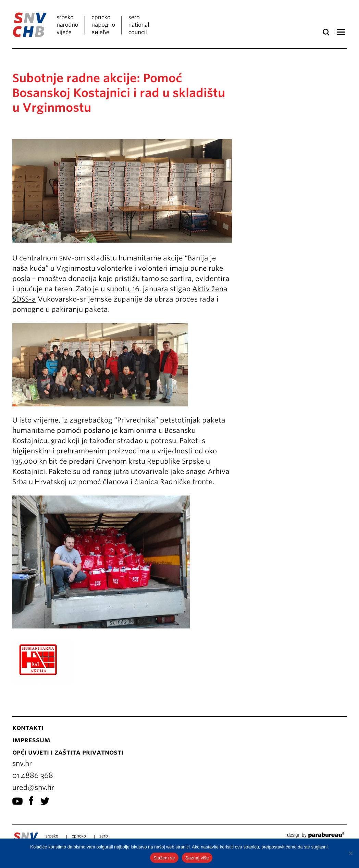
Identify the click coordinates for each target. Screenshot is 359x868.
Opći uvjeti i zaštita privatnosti (68, 752)
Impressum (31, 740)
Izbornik (341, 32)
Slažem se (164, 858)
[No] (350, 853)
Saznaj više (197, 858)
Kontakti (28, 728)
